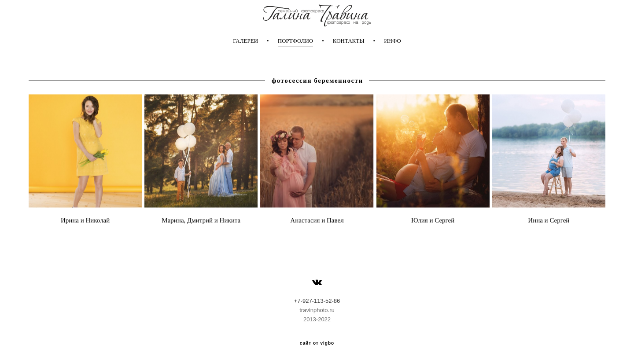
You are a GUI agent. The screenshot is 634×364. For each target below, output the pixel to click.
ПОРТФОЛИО (296, 41)
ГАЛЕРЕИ (245, 41)
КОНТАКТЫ (349, 41)
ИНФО (393, 41)
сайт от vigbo (317, 343)
